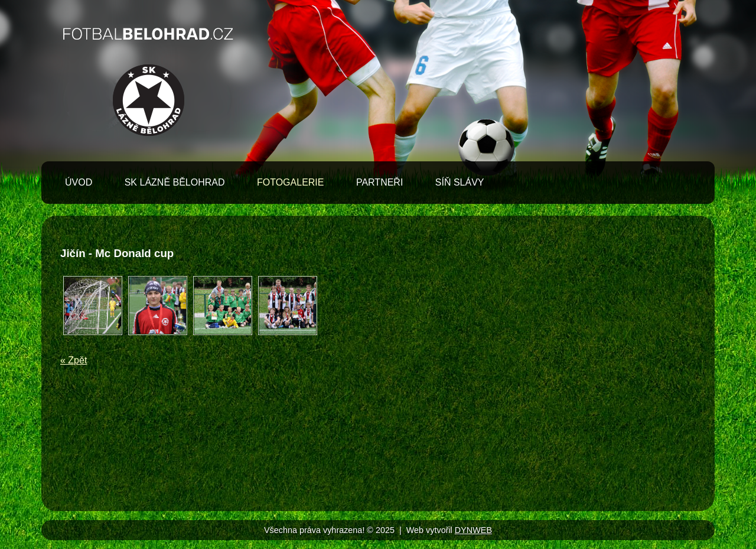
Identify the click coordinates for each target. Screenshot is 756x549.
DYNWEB (473, 530)
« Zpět (74, 360)
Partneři (379, 182)
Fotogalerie (291, 182)
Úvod (79, 182)
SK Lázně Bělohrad (175, 182)
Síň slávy (460, 182)
